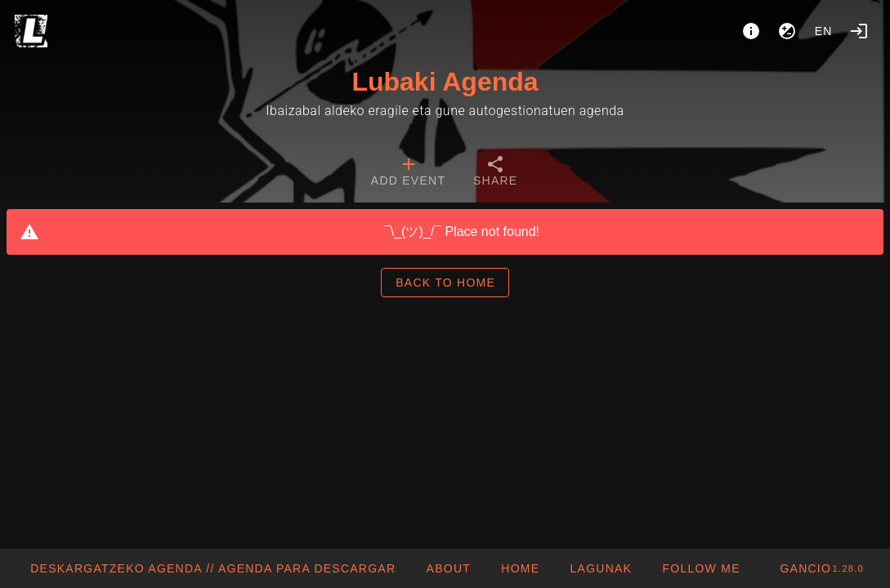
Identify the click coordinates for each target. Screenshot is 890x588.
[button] (600, 568)
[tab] (408, 173)
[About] (751, 31)
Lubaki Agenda (445, 82)
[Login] (859, 31)
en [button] (824, 31)
